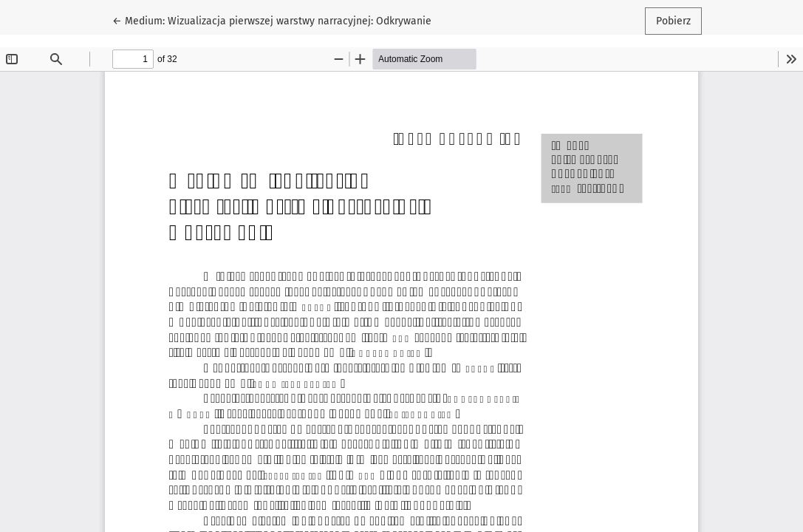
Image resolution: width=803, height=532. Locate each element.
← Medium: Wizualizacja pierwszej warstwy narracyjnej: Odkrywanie (272, 20)
